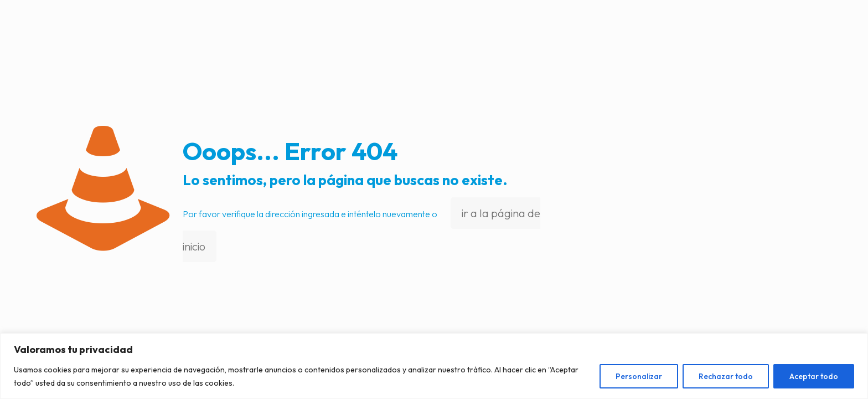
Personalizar (639, 376)
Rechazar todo (726, 376)
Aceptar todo (814, 376)
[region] (434, 366)
